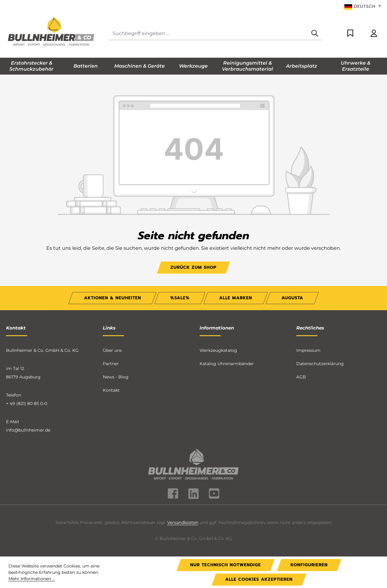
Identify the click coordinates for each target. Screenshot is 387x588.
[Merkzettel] (350, 34)
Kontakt (111, 390)
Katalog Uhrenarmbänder (227, 364)
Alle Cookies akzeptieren (259, 579)
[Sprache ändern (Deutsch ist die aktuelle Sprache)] (363, 7)
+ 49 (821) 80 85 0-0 (27, 403)
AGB (301, 377)
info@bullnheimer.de (28, 430)
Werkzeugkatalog (218, 350)
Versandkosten (183, 522)
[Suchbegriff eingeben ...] (208, 34)
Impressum (308, 350)
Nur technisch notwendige (226, 565)
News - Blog (116, 377)
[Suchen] (315, 34)
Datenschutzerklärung (320, 364)
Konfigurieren (309, 565)
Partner (111, 364)
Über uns (112, 350)
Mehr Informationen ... (32, 579)
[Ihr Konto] (374, 34)
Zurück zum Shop (193, 267)
